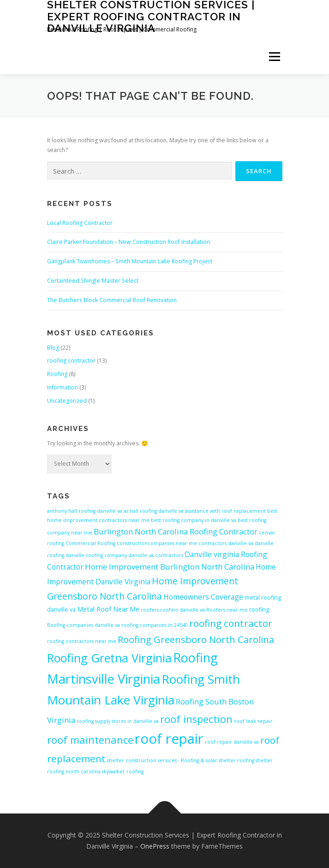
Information (63, 387)
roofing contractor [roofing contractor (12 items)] (231, 623)
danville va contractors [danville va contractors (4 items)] (156, 555)
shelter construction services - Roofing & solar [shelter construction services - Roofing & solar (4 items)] (162, 760)
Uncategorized (67, 401)
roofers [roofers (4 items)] (150, 610)
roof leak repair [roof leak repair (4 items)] (253, 721)
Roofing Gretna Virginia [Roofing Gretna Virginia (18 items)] (109, 658)
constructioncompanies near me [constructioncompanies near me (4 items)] (157, 543)
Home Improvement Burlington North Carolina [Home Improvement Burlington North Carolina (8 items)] (170, 567)
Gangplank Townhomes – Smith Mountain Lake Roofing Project (130, 261)
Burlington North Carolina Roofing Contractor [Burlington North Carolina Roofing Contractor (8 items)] (176, 531)
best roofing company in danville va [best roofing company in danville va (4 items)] (194, 520)
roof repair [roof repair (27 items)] (169, 739)
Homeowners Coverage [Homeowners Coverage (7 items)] (203, 597)
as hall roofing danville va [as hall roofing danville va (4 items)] (154, 511)
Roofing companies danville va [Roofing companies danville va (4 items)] (84, 625)
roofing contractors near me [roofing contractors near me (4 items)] (82, 641)
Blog (53, 348)
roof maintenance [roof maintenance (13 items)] (90, 740)
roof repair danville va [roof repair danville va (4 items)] (232, 742)
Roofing (57, 374)
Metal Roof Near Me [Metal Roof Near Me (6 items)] (108, 609)
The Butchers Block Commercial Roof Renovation (112, 300)
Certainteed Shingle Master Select (93, 281)
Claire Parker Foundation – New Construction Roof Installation (129, 242)
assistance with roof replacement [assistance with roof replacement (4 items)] (225, 511)
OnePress (155, 846)
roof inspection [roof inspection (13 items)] (196, 719)
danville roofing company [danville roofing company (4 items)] (96, 555)
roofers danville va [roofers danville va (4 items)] (182, 610)
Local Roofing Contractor (80, 223)
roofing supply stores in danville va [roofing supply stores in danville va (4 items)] (118, 721)
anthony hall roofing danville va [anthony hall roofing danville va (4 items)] (85, 511)
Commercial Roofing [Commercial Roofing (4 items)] (90, 543)
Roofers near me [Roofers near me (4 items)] (227, 610)
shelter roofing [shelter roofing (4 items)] (236, 760)
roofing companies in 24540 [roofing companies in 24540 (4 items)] (155, 625)
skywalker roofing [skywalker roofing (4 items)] (123, 771)
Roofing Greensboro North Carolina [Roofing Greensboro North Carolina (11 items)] (196, 639)
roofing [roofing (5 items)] (259, 609)
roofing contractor (71, 361)
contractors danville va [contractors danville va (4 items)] (226, 543)
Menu (274, 57)
